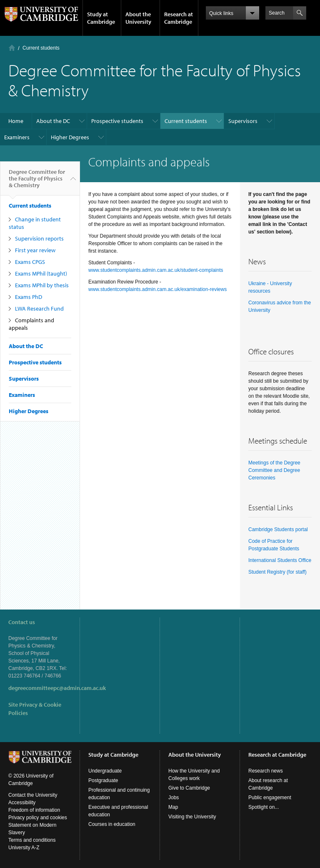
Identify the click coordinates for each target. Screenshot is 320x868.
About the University (138, 18)
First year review (35, 250)
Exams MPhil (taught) (41, 273)
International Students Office (280, 560)
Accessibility (22, 803)
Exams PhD (29, 297)
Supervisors (243, 121)
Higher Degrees (70, 137)
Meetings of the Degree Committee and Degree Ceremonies (274, 470)
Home (12, 48)
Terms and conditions (32, 840)
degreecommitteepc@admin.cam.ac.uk (57, 688)
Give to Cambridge (189, 788)
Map (173, 807)
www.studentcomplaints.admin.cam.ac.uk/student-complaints (156, 270)
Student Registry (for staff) (277, 572)
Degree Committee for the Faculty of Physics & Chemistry (37, 182)
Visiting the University (192, 817)
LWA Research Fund (39, 309)
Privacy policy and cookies (38, 818)
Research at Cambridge (179, 18)
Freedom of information (34, 810)
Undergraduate (105, 771)
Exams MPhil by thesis (42, 285)
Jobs (174, 798)
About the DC (53, 121)
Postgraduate (103, 780)
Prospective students (117, 121)
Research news (266, 771)
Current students (41, 48)
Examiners (17, 137)
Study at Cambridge (101, 18)
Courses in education (112, 824)
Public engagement (270, 798)
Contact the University (33, 795)
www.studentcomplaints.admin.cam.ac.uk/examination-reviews (157, 289)
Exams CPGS (30, 262)
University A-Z (24, 848)
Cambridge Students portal (278, 529)
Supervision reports (39, 238)
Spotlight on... (264, 807)
